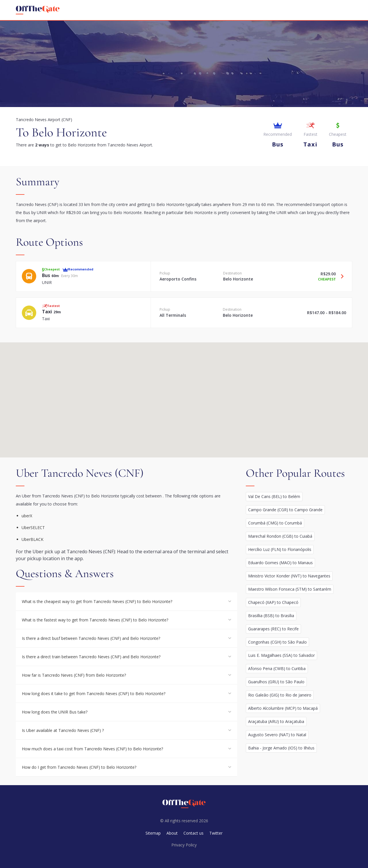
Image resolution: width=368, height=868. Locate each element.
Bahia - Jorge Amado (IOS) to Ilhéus (281, 748)
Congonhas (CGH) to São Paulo (277, 642)
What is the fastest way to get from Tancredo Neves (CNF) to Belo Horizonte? (95, 620)
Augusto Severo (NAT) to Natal (277, 735)
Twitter (216, 833)
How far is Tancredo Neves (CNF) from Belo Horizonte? (74, 675)
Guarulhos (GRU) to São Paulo (276, 682)
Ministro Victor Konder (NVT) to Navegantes (289, 576)
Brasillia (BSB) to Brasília (271, 616)
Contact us (193, 833)
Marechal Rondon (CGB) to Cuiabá (280, 536)
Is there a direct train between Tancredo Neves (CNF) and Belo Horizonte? (91, 657)
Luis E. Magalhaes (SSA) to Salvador (281, 655)
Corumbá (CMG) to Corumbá (275, 523)
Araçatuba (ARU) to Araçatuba (276, 721)
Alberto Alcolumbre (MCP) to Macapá (283, 708)
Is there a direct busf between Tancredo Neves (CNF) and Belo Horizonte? (91, 638)
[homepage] (38, 10)
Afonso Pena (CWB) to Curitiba (277, 668)
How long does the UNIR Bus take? (55, 712)
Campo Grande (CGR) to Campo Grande (285, 510)
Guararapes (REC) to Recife (273, 629)
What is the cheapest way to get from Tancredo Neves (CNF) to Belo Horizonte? (97, 601)
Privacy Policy (184, 845)
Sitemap (153, 833)
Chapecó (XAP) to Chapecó (273, 602)
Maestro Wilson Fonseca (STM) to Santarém (290, 589)
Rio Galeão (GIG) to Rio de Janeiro (280, 695)
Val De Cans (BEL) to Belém (274, 496)
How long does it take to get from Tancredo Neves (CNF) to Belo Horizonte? (94, 694)
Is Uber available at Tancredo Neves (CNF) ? (63, 730)
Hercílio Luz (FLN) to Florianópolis (280, 549)
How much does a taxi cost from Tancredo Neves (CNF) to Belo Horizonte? (92, 749)
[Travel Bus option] (340, 276)
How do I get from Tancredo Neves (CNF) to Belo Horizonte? (79, 767)
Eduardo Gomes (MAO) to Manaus (280, 563)
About (172, 833)
